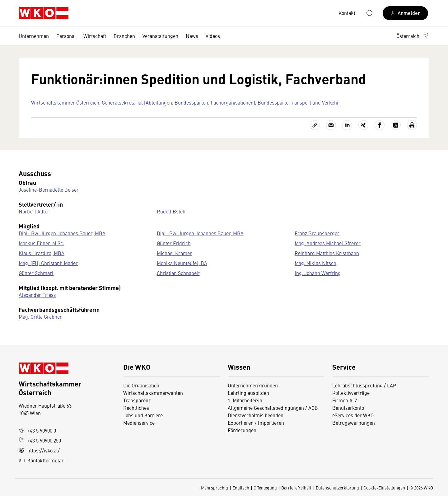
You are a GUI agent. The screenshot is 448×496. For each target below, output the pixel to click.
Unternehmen (34, 36)
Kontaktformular (41, 460)
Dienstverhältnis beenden (256, 415)
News (192, 36)
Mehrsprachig (215, 488)
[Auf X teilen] (396, 125)
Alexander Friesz (37, 295)
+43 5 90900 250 (40, 440)
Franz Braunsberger (317, 233)
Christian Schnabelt (178, 273)
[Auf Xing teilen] (363, 125)
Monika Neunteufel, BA (182, 263)
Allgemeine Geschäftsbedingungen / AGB (273, 408)
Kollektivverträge (351, 393)
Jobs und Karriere (143, 415)
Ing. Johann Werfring (318, 273)
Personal (66, 36)
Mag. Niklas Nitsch (315, 263)
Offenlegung (265, 488)
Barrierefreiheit (296, 488)
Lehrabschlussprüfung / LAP (364, 385)
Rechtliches (136, 408)
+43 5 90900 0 (37, 430)
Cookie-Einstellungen (384, 488)
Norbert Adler (34, 211)
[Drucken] (412, 125)
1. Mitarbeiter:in (245, 400)
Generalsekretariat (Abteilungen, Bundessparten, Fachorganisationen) (178, 102)
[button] (413, 36)
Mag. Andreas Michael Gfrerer (328, 243)
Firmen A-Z (345, 400)
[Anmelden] (405, 13)
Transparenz (137, 400)
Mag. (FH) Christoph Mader (48, 263)
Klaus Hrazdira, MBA (42, 253)
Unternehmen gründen (253, 385)
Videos (213, 36)
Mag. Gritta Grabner (40, 316)
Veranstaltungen (160, 36)
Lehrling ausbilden (248, 393)
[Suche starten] (370, 13)
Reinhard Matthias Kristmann (327, 253)
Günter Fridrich (174, 243)
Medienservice (139, 423)
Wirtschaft (95, 36)
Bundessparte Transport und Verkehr (298, 102)
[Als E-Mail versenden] (331, 125)
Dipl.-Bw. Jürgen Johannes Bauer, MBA (62, 233)
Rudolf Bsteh (171, 211)
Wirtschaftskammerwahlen (153, 393)
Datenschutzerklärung (337, 488)
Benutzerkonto (348, 408)
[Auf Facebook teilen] (380, 125)
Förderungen (242, 430)
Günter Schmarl (36, 273)
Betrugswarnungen (354, 423)
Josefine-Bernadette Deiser (49, 190)
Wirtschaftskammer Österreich (65, 102)
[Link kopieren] (315, 125)
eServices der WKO (353, 415)
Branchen (124, 36)
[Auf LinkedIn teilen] (347, 125)
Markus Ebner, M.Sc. (41, 243)
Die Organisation (141, 385)
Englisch (241, 488)
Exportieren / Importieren (256, 423)
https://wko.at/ (39, 450)
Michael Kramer (174, 253)
